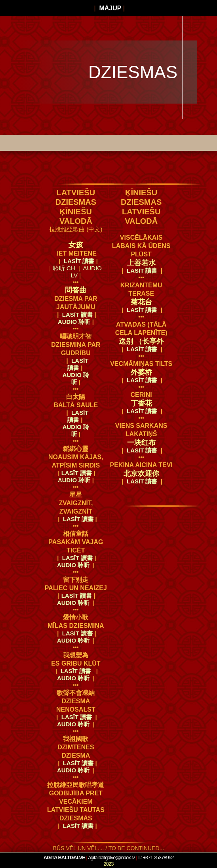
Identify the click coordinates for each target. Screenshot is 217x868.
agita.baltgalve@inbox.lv (111, 857)
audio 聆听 (76, 322)
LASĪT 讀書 (79, 261)
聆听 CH (64, 268)
